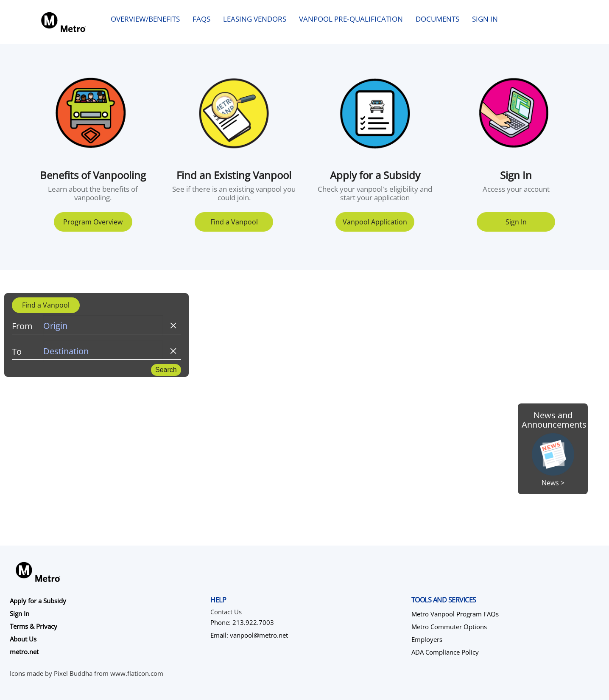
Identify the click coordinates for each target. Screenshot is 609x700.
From (22, 326)
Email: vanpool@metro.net (249, 635)
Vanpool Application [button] (375, 222)
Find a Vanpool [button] (234, 222)
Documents (437, 19)
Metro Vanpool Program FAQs (455, 614)
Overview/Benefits (145, 19)
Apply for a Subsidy (38, 601)
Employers (427, 639)
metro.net (24, 652)
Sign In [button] (516, 222)
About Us (23, 639)
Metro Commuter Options (449, 627)
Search (166, 370)
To (17, 351)
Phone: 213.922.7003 (242, 622)
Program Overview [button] (93, 222)
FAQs (201, 19)
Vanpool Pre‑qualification (351, 19)
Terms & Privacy (34, 626)
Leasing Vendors (255, 19)
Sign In (485, 19)
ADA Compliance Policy (445, 652)
